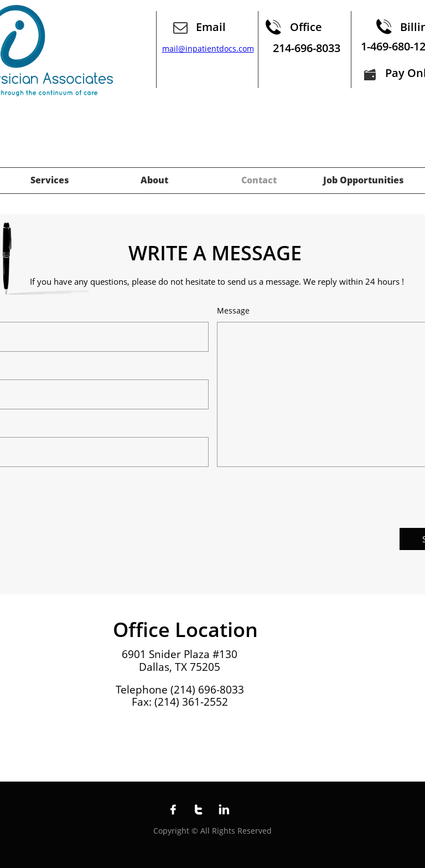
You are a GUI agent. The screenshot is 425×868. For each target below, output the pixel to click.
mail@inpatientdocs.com (208, 48)
